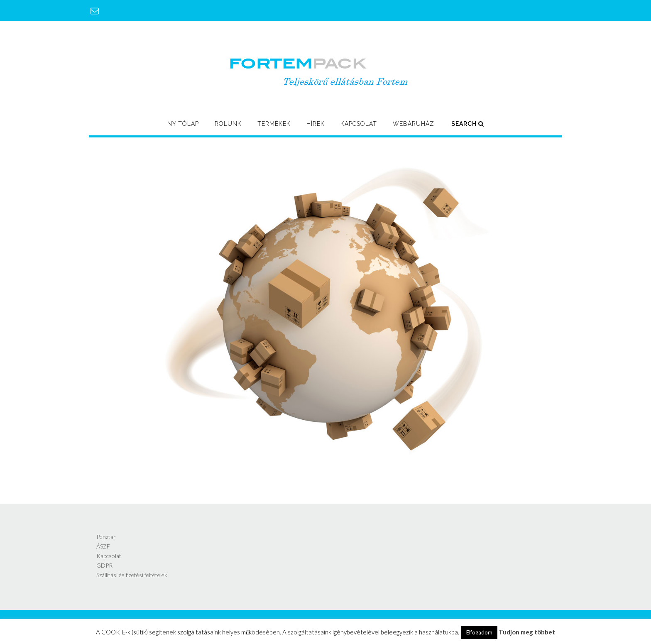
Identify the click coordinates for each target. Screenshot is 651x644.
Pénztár (106, 537)
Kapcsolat (359, 124)
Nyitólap (183, 124)
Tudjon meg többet (527, 632)
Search (468, 124)
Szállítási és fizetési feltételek (132, 575)
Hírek (316, 124)
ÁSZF (103, 546)
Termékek (274, 124)
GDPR (104, 565)
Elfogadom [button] (479, 632)
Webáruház (414, 124)
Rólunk (228, 124)
